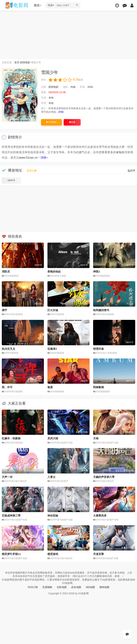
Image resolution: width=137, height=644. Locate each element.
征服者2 (52, 349)
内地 (73, 87)
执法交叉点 (8, 349)
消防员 (6, 271)
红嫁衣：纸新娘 (11, 438)
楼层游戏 (53, 554)
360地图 (90, 587)
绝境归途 (98, 349)
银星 (50, 387)
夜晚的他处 (54, 271)
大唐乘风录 (100, 516)
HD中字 (11, 180)
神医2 (97, 271)
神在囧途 (53, 516)
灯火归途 (53, 310)
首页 (17, 62)
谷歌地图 (62, 587)
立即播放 (51, 122)
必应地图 (76, 587)
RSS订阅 (33, 587)
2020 (90, 87)
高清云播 (32, 171)
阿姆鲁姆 (98, 387)
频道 (38, 5)
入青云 (51, 477)
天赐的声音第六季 (104, 477)
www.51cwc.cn (28, 158)
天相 (96, 438)
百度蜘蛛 (47, 587)
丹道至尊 (98, 554)
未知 (51, 98)
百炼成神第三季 (11, 516)
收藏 (72, 122)
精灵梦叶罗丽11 (11, 554)
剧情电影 (25, 62)
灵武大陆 (53, 438)
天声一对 (7, 477)
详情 (61, 112)
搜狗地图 (104, 587)
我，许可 (7, 387)
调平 (4, 310)
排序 (131, 171)
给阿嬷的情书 (101, 310)
